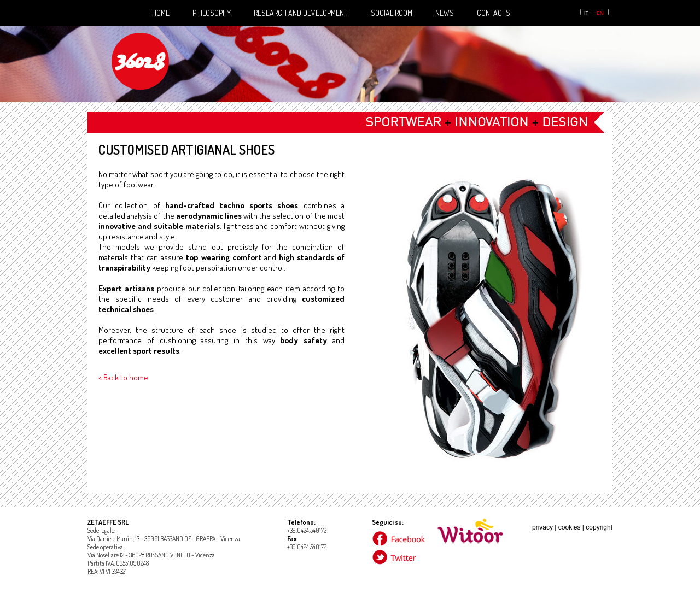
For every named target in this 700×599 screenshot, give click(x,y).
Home (161, 13)
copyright (599, 527)
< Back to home (123, 377)
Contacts (494, 13)
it (586, 13)
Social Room (392, 13)
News (445, 13)
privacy (542, 527)
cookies (570, 527)
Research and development (301, 13)
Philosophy (212, 13)
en (600, 13)
